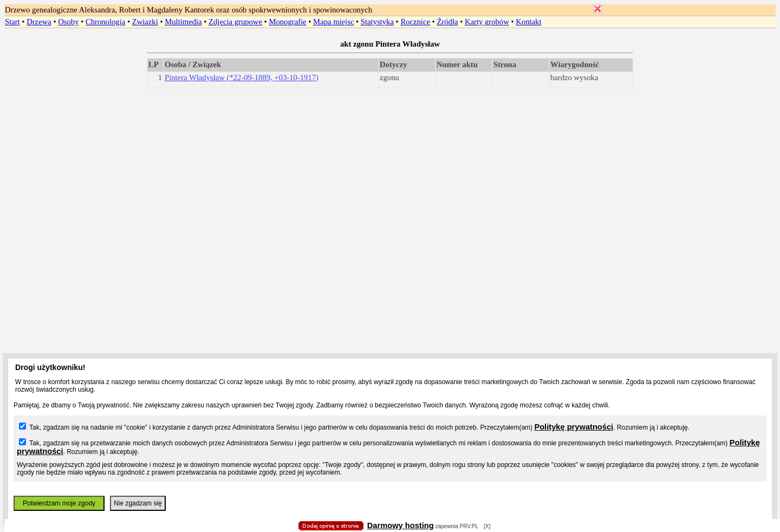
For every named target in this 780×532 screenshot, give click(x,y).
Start (12, 22)
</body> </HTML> (390, 54)
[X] (487, 526)
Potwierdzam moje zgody (59, 503)
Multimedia (183, 22)
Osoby (68, 22)
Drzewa (39, 22)
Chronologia (105, 22)
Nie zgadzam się (138, 503)
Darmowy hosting (401, 525)
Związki (145, 22)
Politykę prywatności (574, 427)
